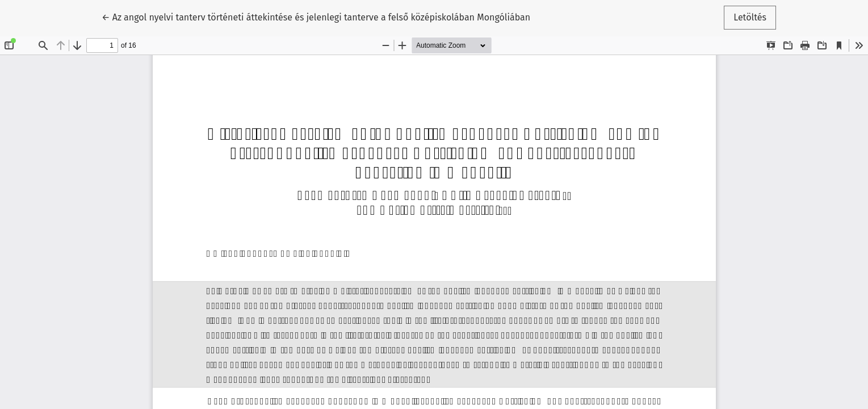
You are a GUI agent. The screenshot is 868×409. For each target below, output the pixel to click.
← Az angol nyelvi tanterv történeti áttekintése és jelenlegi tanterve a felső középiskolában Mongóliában (316, 16)
